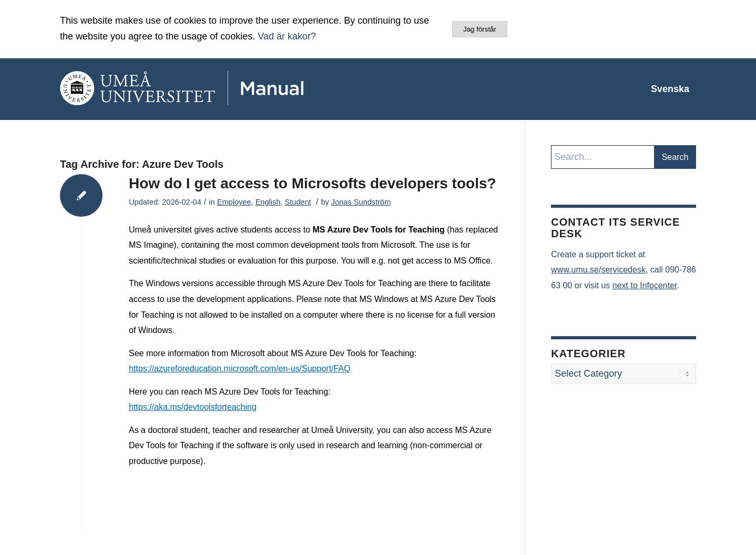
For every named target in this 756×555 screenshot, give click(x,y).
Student (298, 202)
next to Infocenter (645, 285)
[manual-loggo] (212, 89)
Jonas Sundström (361, 202)
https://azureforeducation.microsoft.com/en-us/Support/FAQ (240, 369)
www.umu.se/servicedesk (598, 270)
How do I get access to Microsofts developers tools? (313, 183)
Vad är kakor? (287, 36)
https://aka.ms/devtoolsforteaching (193, 407)
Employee (234, 202)
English (268, 202)
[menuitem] (670, 89)
